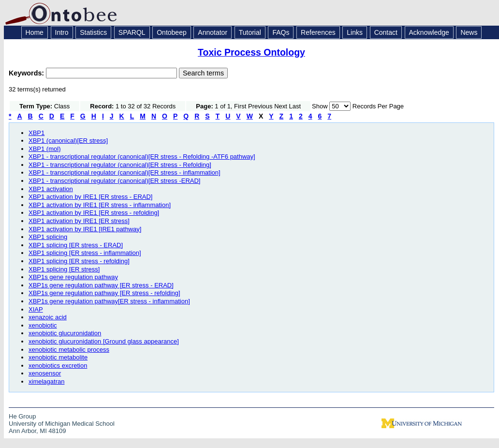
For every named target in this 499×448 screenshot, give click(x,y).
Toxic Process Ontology (251, 52)
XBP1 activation (51, 189)
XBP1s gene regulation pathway (73, 277)
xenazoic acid (48, 317)
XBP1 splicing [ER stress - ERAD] (76, 245)
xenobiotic (43, 325)
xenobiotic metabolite (58, 357)
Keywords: (27, 73)
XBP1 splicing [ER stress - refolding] (79, 261)
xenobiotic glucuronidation (65, 333)
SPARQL (132, 32)
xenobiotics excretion (58, 366)
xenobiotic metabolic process (69, 350)
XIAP (36, 309)
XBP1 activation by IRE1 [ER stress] (79, 221)
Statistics (93, 32)
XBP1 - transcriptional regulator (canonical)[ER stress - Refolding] (120, 165)
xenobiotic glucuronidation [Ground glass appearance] (104, 341)
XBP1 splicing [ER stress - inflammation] (85, 253)
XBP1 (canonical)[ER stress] (68, 141)
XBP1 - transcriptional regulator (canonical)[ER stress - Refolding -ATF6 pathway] (142, 157)
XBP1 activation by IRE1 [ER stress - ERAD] (90, 197)
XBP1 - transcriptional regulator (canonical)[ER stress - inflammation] (125, 172)
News (469, 32)
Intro (62, 32)
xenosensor (45, 373)
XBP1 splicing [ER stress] (64, 269)
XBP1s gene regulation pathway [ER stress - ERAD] (101, 285)
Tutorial (250, 32)
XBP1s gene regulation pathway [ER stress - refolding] (104, 293)
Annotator (213, 32)
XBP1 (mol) (44, 149)
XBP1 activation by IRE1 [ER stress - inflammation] (100, 205)
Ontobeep (172, 32)
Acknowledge (429, 32)
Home (35, 32)
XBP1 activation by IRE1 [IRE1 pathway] (85, 229)
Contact (386, 32)
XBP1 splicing (48, 237)
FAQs (281, 32)
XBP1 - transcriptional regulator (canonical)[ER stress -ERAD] (114, 181)
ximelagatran (46, 381)
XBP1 (37, 133)
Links (355, 32)
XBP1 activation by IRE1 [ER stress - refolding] (94, 213)
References (318, 32)
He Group (22, 416)
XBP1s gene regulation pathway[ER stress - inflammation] (109, 301)
